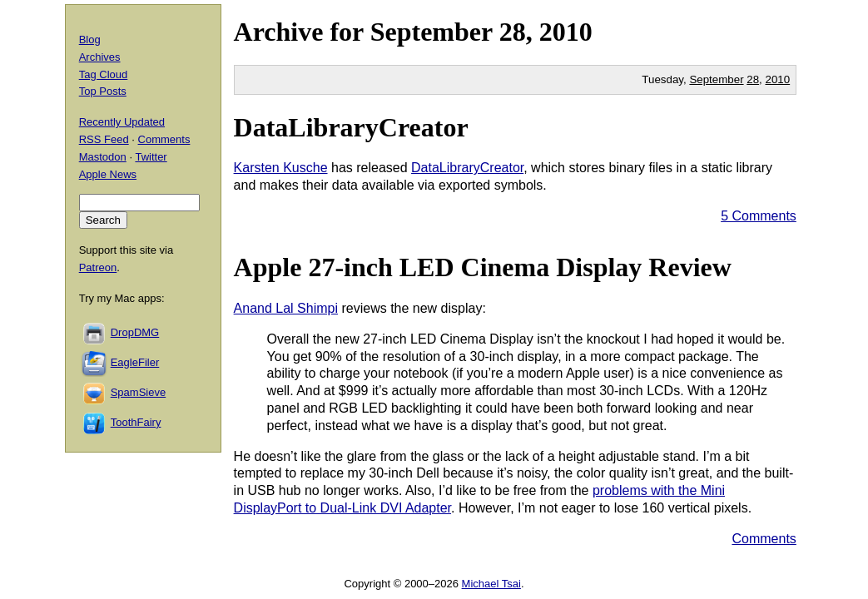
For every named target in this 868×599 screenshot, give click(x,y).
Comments (764, 539)
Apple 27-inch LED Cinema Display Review (483, 267)
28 (753, 79)
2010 (566, 32)
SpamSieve (138, 392)
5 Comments (759, 216)
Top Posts (103, 91)
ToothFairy (136, 422)
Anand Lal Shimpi (286, 308)
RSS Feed (104, 139)
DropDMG (135, 332)
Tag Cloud (104, 74)
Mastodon (103, 157)
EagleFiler (135, 362)
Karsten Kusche (281, 168)
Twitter (151, 157)
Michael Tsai (491, 584)
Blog (90, 40)
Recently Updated (122, 122)
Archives (100, 57)
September (432, 32)
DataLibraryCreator (351, 127)
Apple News (108, 174)
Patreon (98, 267)
